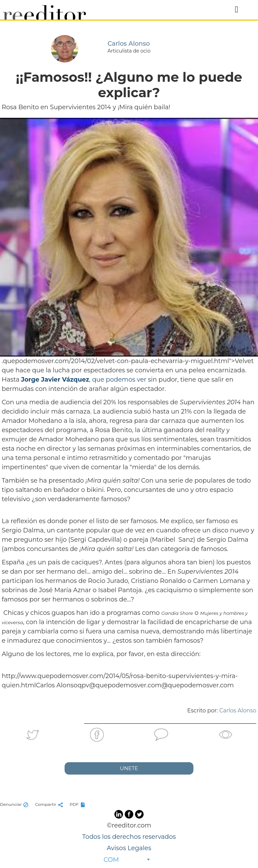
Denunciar (15, 804)
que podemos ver (119, 380)
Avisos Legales (129, 848)
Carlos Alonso (238, 711)
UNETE (129, 768)
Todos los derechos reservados (129, 837)
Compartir (50, 804)
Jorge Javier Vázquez (55, 380)
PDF (78, 804)
